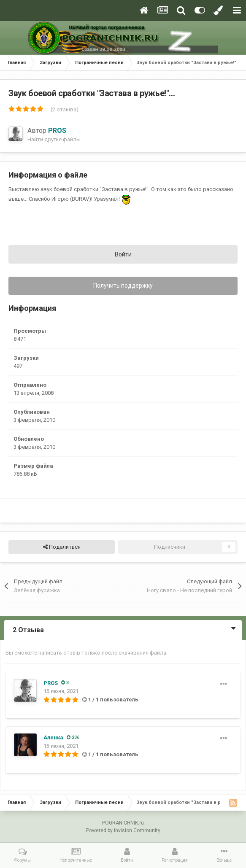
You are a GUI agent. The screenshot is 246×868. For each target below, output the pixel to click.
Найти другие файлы (54, 139)
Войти (123, 254)
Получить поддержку (123, 286)
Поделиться (62, 547)
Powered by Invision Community (123, 830)
